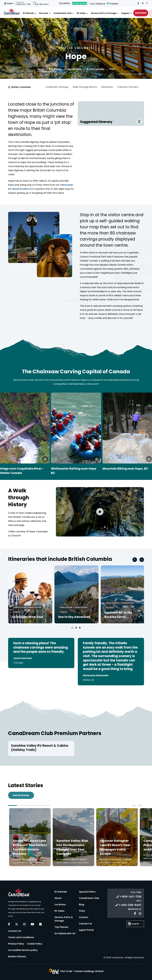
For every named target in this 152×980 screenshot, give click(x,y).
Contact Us (15, 931)
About (58, 898)
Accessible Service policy (23, 950)
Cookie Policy (35, 944)
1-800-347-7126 (129, 897)
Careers (84, 917)
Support (125, 13)
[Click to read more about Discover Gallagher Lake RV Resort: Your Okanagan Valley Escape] (117, 837)
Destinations (74, 69)
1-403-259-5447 (128, 905)
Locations (60, 904)
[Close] (35, 13)
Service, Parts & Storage (103, 13)
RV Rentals (28, 13)
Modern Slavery (17, 956)
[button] (45, 459)
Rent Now (141, 13)
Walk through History (85, 87)
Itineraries (107, 87)
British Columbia (96, 69)
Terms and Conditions (21, 937)
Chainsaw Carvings (57, 87)
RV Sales (81, 13)
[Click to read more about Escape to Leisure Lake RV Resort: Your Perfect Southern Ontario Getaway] (30, 837)
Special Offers (87, 892)
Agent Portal (86, 930)
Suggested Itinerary (111, 122)
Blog (82, 904)
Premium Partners (128, 87)
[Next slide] (146, 436)
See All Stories (21, 795)
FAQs (82, 911)
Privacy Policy (16, 944)
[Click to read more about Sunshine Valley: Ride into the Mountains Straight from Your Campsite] (73, 837)
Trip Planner (56, 69)
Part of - (82, 971)
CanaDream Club (62, 13)
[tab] (72, 628)
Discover (44, 13)
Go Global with (65, 933)
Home (41, 69)
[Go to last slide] (6, 436)
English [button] (10, 3)
